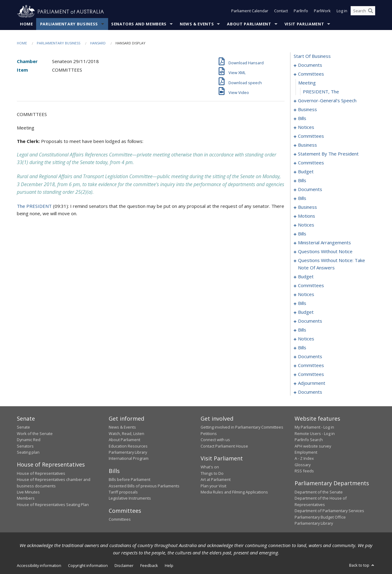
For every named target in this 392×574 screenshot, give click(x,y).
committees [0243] (311, 374)
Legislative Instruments (130, 498)
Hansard (98, 43)
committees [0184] (311, 286)
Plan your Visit (213, 486)
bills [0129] (302, 234)
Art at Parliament (216, 480)
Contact (281, 12)
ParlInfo (301, 12)
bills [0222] (302, 348)
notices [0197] (306, 295)
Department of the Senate (319, 492)
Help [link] (169, 566)
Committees (120, 520)
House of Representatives (41, 473)
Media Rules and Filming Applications (234, 492)
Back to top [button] (362, 565)
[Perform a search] (371, 12)
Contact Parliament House (224, 446)
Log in (342, 12)
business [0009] (307, 110)
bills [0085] (302, 198)
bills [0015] (302, 118)
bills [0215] (302, 330)
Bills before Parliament (130, 480)
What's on (210, 467)
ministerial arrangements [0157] (324, 243)
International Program (129, 459)
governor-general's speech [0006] (327, 101)
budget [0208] (306, 312)
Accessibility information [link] (39, 566)
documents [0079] (310, 189)
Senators (25, 446)
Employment (306, 452)
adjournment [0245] (312, 383)
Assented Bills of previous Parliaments (144, 486)
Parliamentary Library (128, 452)
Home (26, 24)
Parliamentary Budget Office (320, 517)
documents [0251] (310, 392)
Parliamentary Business (69, 24)
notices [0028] (306, 127)
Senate (23, 427)
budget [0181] (306, 277)
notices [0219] (306, 339)
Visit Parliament (304, 24)
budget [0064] (306, 172)
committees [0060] (311, 163)
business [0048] (307, 145)
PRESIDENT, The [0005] (321, 92)
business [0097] (307, 207)
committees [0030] (311, 136)
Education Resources (128, 446)
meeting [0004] (307, 83)
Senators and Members (139, 24)
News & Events (197, 24)
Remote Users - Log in (315, 433)
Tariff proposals (123, 492)
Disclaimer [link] (124, 566)
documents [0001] (310, 65)
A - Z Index (304, 459)
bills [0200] (302, 303)
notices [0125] (306, 225)
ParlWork (322, 12)
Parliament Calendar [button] (250, 12)
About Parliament (249, 24)
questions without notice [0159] (325, 252)
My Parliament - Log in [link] (314, 427)
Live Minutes (28, 492)
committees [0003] (311, 74)
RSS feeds (304, 471)
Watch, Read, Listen (126, 433)
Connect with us (215, 440)
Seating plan (28, 452)
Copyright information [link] (88, 566)
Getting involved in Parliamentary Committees (242, 427)
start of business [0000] (312, 56)
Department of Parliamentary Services (329, 511)
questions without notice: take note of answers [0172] (332, 264)
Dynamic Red (29, 440)
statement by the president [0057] (328, 154)
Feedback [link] (149, 566)
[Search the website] (363, 12)
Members (26, 498)
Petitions (209, 433)
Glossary (303, 465)
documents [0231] (310, 357)
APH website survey (313, 446)
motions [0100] (307, 216)
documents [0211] (310, 321)
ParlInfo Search (309, 440)
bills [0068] (302, 181)
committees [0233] (311, 366)
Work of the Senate (35, 433)
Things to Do (212, 473)
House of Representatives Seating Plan (53, 505)
